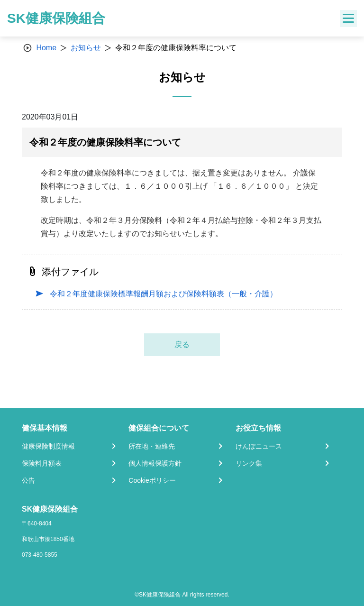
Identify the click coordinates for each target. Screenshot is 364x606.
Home (46, 48)
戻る (182, 344)
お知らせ (86, 48)
